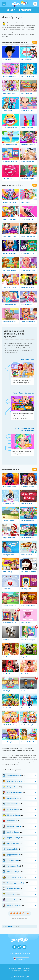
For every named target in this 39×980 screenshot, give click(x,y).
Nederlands (19, 959)
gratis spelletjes (8, 926)
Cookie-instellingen (23, 968)
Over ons (26, 953)
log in (11, 10)
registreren (25, 10)
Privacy (12, 968)
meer (35, 42)
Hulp (11, 953)
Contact (18, 953)
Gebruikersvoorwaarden (21, 971)
